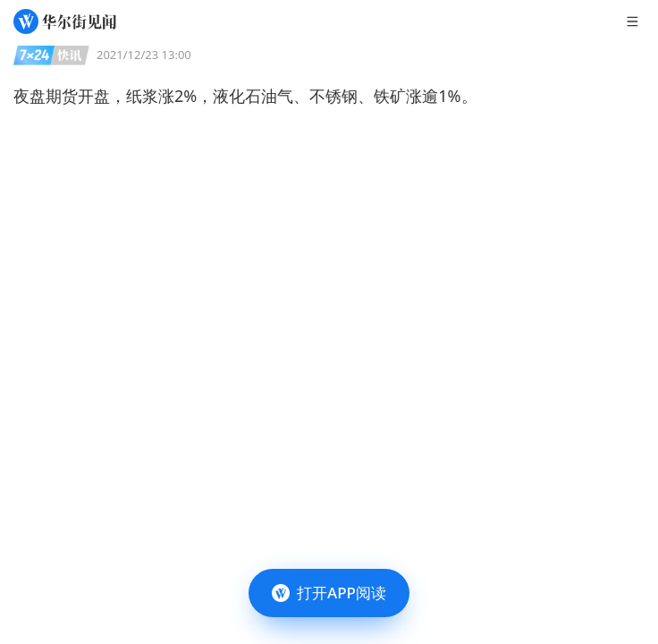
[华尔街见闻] (65, 21)
